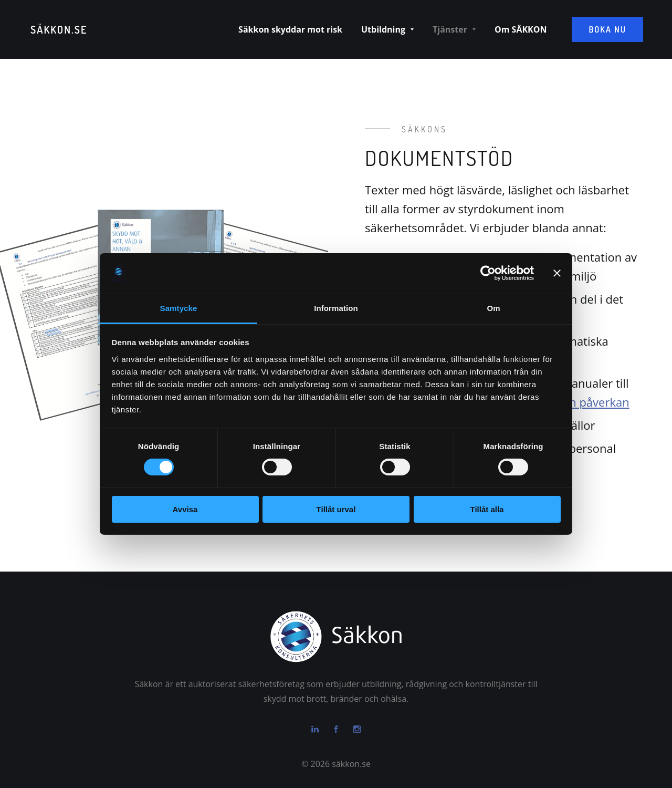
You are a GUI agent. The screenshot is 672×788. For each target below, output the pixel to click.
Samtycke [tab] (179, 308)
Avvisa (185, 509)
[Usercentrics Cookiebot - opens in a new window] (488, 273)
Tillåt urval (336, 509)
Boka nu (607, 29)
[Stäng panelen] (557, 273)
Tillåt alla (487, 509)
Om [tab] (493, 308)
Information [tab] (336, 308)
